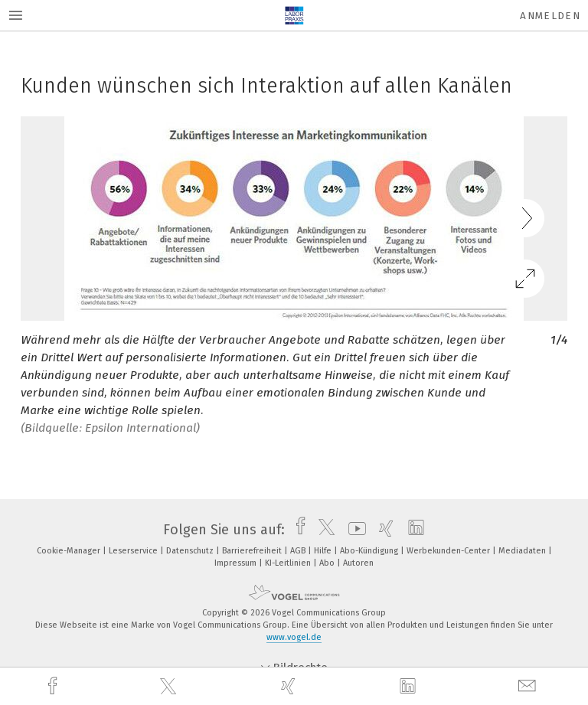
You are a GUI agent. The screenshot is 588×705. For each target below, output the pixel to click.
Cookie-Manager (70, 551)
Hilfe (324, 551)
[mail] (529, 686)
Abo (328, 563)
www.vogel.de (294, 637)
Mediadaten (523, 551)
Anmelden (550, 16)
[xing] (290, 686)
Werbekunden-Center (449, 551)
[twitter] (170, 687)
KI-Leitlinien (289, 563)
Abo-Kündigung (370, 551)
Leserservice (134, 551)
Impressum (237, 563)
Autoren (358, 563)
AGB (299, 551)
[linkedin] (410, 687)
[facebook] (54, 686)
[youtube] (353, 530)
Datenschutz (191, 551)
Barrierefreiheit (253, 551)
